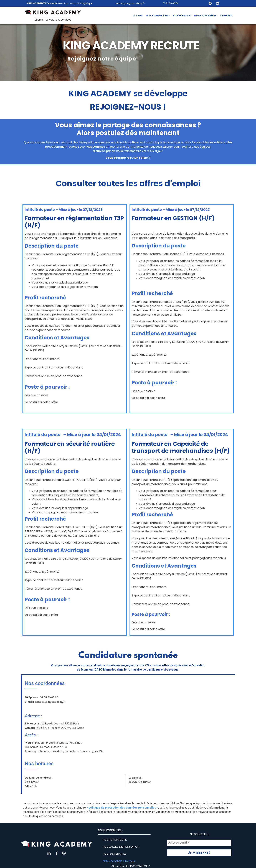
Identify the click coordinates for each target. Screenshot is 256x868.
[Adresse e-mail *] (199, 843)
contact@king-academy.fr (130, 3)
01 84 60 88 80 (171, 3)
